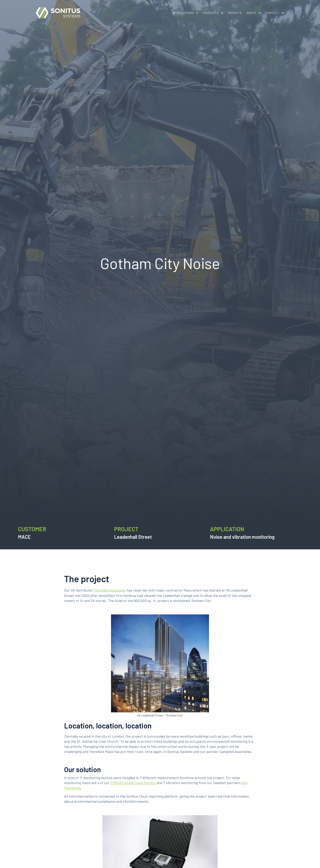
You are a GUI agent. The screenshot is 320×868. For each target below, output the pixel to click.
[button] (185, 13)
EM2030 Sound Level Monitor (133, 783)
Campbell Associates (110, 590)
